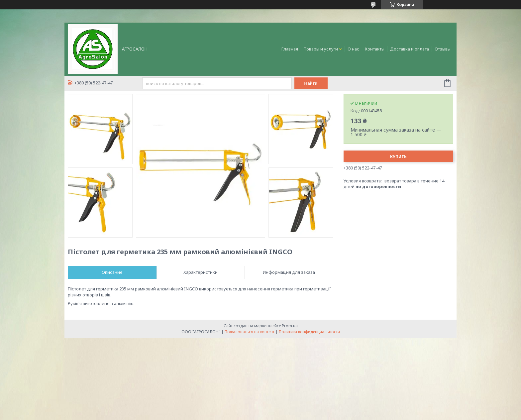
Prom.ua (290, 326)
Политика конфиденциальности (309, 332)
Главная (290, 49)
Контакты (375, 49)
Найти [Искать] (311, 83)
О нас (353, 49)
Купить (398, 157)
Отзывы (443, 49)
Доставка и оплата (410, 49)
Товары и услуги (321, 49)
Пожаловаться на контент (250, 332)
